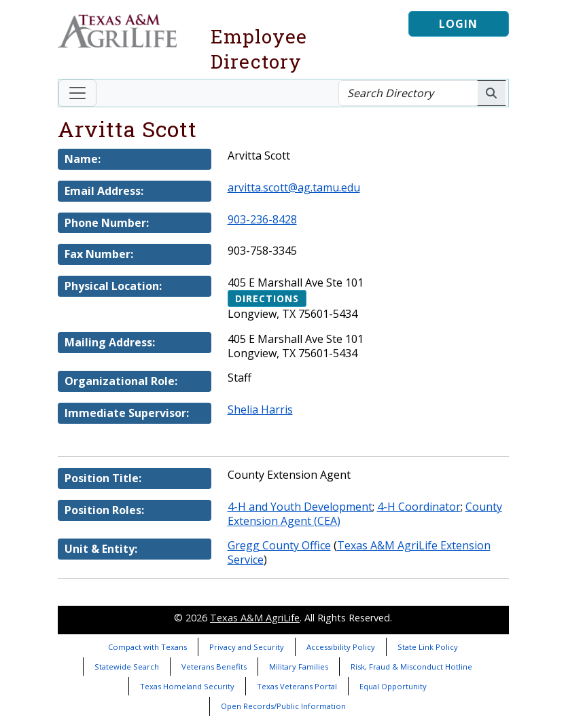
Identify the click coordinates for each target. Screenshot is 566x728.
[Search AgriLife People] (492, 93)
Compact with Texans (147, 647)
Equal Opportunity (393, 686)
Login (458, 24)
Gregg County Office (279, 545)
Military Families (299, 667)
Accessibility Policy (341, 647)
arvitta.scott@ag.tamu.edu (294, 187)
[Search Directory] (408, 93)
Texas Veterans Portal (297, 686)
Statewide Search (127, 667)
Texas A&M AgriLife (255, 618)
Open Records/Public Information (283, 706)
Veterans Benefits (214, 667)
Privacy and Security (247, 647)
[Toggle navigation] (77, 93)
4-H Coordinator (419, 507)
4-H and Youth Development (300, 507)
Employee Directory (259, 49)
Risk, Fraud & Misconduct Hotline (411, 667)
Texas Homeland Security (187, 686)
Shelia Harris (260, 409)
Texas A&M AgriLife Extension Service (359, 552)
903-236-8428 (262, 219)
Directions (267, 298)
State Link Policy (428, 647)
